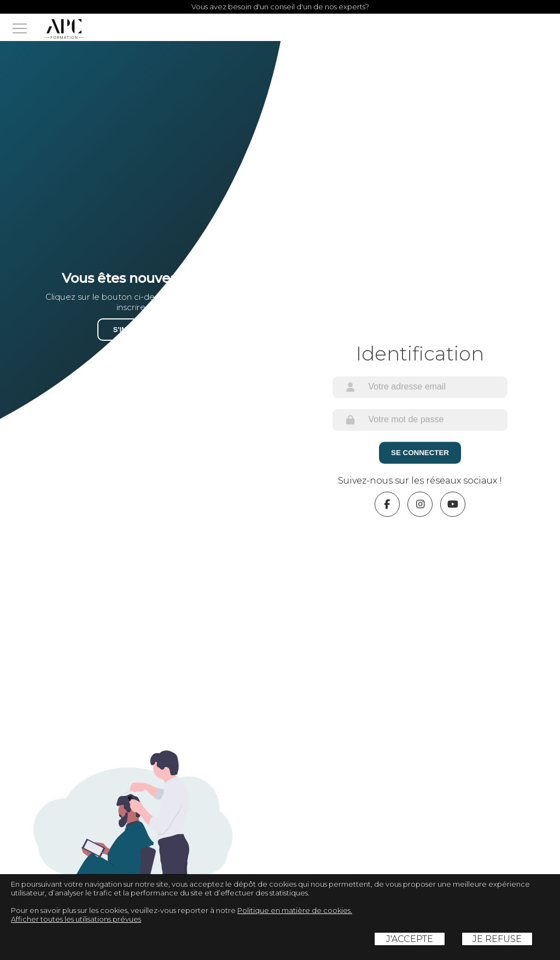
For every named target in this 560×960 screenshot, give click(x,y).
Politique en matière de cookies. (295, 910)
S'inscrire (133, 330)
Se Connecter (420, 453)
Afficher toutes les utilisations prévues (76, 919)
